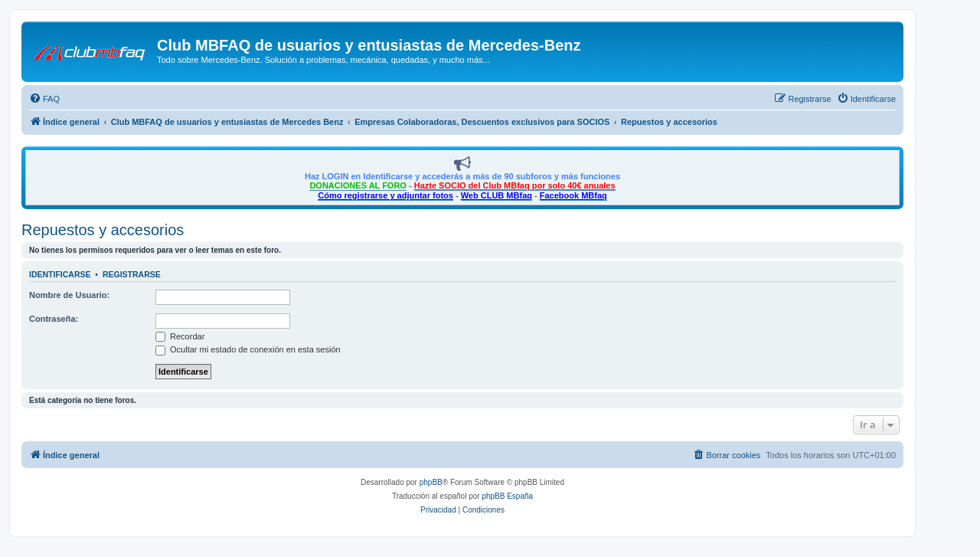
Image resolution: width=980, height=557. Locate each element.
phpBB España (507, 496)
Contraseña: (54, 319)
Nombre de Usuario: (69, 295)
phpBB (431, 482)
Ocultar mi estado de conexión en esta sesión (248, 349)
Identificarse (60, 274)
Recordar (180, 336)
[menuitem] (44, 99)
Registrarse (132, 274)
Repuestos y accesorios (103, 230)
